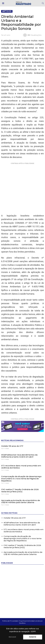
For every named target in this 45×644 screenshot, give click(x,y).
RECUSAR (12, 637)
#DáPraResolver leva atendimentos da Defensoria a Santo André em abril (19, 456)
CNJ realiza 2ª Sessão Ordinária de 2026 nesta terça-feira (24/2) (20, 490)
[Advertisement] (22, 188)
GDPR (33, 632)
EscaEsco (22, 623)
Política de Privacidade (10, 621)
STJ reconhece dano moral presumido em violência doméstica (21, 467)
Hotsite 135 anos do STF (12, 446)
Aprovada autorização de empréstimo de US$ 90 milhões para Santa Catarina (21, 501)
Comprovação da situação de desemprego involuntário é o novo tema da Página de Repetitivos (21, 479)
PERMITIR (33, 637)
